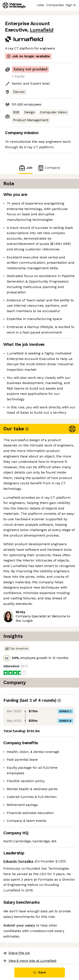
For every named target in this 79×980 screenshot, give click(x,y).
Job (25, 168)
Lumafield (42, 30)
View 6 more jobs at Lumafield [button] (30, 961)
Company (49, 168)
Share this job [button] (17, 953)
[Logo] (14, 5)
